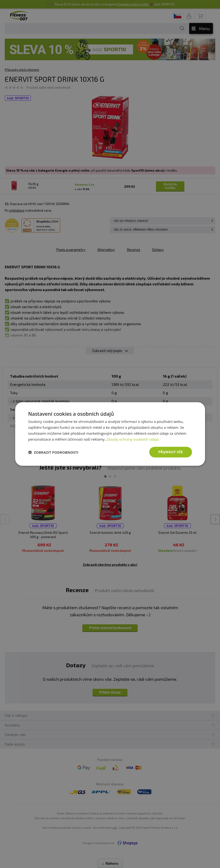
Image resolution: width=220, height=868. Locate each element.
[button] (53, 452)
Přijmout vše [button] (171, 452)
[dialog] (110, 434)
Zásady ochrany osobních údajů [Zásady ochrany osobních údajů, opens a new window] (133, 439)
